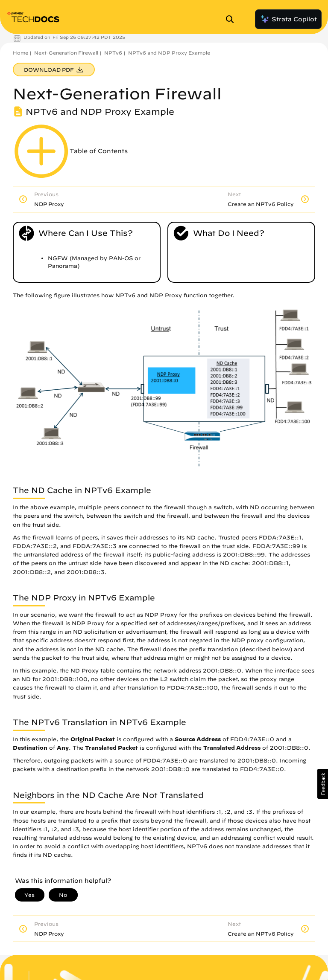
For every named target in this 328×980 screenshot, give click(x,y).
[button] (323, 784)
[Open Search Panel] (232, 19)
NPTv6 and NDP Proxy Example (169, 53)
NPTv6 (113, 53)
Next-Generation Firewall (66, 53)
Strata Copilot (288, 19)
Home (20, 53)
